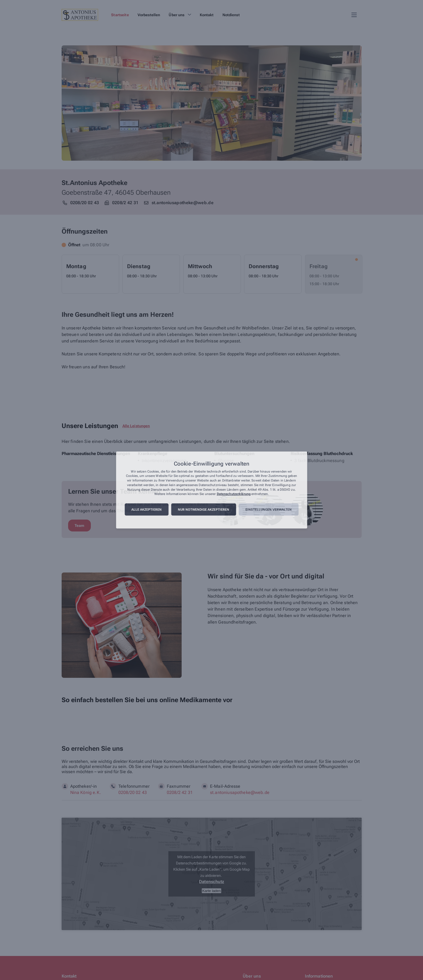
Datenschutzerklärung (234, 494)
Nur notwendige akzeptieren (204, 510)
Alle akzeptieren (146, 510)
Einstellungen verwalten (269, 510)
